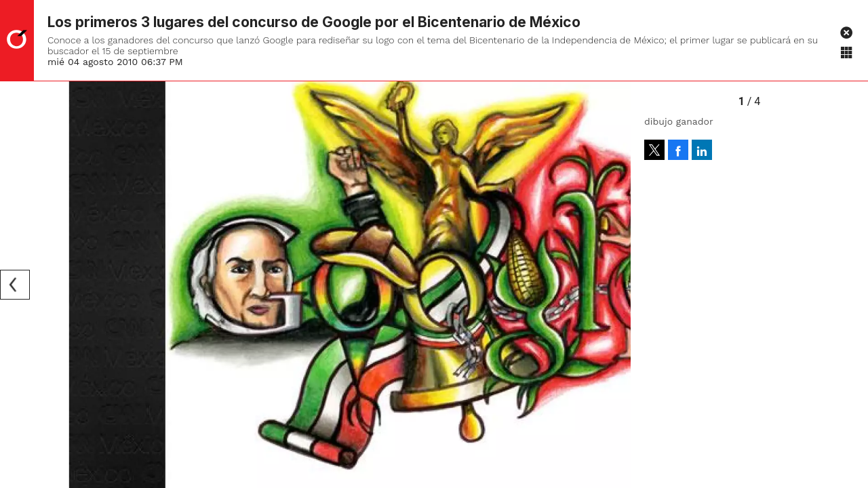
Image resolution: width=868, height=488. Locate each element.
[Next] (616, 285)
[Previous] (15, 285)
